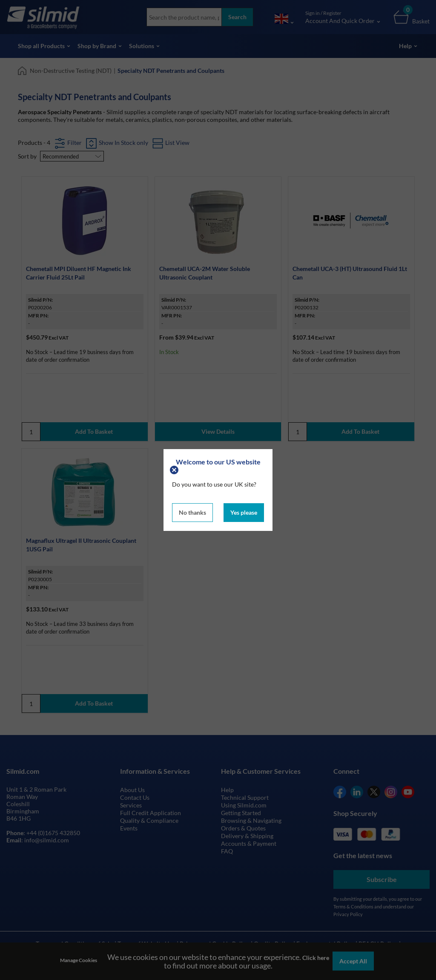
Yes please (244, 512)
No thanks (192, 512)
